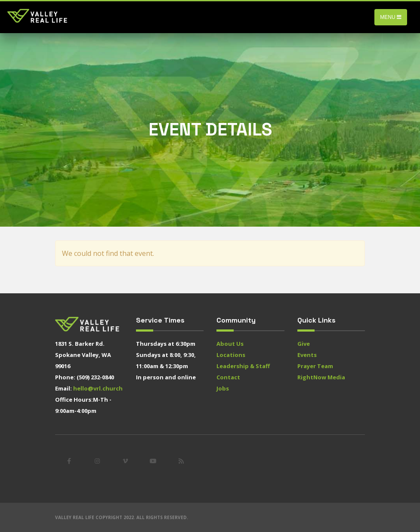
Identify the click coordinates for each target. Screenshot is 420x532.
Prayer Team (315, 366)
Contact (228, 377)
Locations (231, 355)
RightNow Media (321, 377)
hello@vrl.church (98, 388)
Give (304, 344)
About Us (230, 344)
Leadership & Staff (243, 366)
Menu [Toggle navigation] (391, 17)
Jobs (223, 388)
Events (307, 355)
